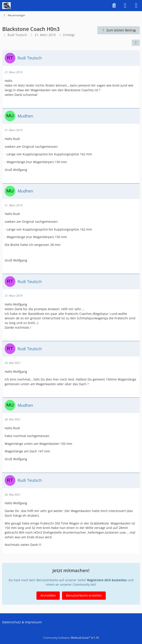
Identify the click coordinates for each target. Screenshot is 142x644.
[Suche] (114, 6)
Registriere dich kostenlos (107, 580)
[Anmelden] (125, 6)
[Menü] (136, 6)
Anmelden (48, 595)
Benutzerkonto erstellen (84, 595)
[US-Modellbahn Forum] (6, 6)
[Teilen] (136, 43)
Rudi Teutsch (17, 35)
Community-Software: (71, 638)
